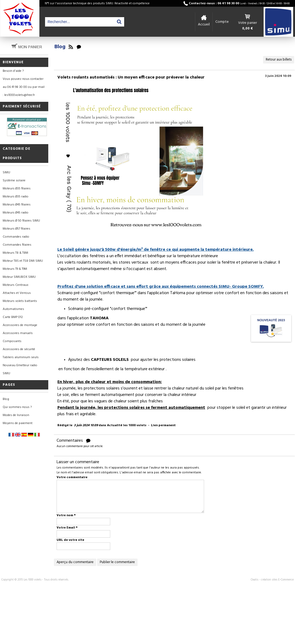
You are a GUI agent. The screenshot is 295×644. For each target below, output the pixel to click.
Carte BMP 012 (13, 317)
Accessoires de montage (20, 325)
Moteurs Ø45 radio (16, 213)
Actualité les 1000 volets (127, 425)
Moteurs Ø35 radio (16, 197)
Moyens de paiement (18, 423)
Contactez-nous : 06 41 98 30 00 (239, 3)
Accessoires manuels (18, 333)
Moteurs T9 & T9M (15, 269)
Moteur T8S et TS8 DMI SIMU (23, 261)
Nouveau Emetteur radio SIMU (20, 369)
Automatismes (13, 309)
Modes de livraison (16, 415)
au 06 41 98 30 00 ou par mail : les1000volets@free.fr (24, 91)
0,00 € (248, 29)
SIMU (6, 173)
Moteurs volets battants (20, 301)
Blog (6, 399)
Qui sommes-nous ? (17, 407)
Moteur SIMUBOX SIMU (19, 277)
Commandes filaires (17, 245)
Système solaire (14, 181)
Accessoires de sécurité (19, 349)
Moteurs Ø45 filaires (17, 205)
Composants (12, 341)
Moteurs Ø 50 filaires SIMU (21, 221)
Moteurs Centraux (16, 285)
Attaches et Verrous (17, 293)
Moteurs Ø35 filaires (17, 189)
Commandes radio (16, 237)
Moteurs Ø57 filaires (16, 229)
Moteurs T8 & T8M (15, 253)
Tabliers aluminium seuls (21, 357)
